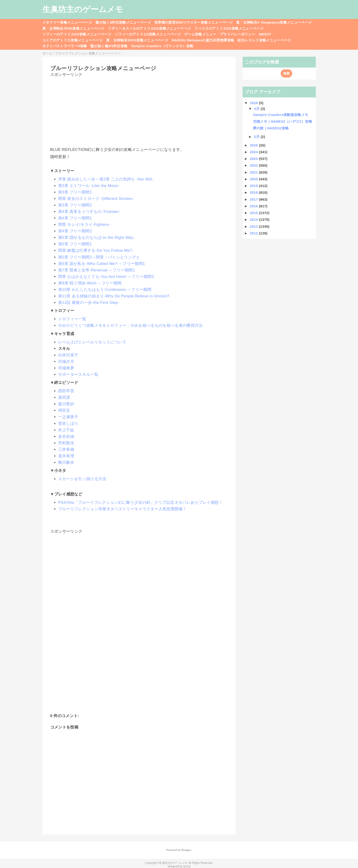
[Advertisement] (139, 110)
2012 (254, 233)
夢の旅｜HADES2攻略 (271, 128)
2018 (254, 192)
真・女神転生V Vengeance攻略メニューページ (274, 22)
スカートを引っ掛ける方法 (82, 479)
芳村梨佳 (66, 443)
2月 (257, 137)
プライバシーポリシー (237, 34)
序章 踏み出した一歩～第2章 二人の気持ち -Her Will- (106, 179)
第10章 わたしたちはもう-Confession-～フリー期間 (105, 290)
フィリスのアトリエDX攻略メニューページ (229, 28)
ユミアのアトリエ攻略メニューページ (73, 40)
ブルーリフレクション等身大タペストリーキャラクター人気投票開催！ (122, 509)
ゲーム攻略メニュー (200, 34)
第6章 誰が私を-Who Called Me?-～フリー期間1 (102, 264)
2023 (254, 159)
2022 (254, 165)
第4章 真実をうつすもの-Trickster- (89, 212)
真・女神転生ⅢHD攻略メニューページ (73, 28)
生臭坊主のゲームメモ (83, 9)
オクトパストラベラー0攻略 (65, 46)
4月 (257, 109)
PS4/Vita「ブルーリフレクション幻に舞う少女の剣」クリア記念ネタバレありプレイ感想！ (140, 502)
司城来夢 (66, 368)
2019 (254, 186)
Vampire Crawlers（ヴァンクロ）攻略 (162, 46)
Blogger (186, 850)
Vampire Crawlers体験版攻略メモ (281, 115)
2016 (254, 206)
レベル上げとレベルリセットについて (92, 342)
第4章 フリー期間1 (75, 218)
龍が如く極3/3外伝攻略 (109, 46)
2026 (254, 103)
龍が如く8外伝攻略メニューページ (123, 22)
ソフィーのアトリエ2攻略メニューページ (148, 34)
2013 (254, 226)
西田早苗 (66, 391)
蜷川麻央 (66, 462)
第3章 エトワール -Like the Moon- (89, 186)
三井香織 (66, 450)
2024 (254, 152)
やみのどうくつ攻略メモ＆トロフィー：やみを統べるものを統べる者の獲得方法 (130, 325)
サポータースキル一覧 (78, 375)
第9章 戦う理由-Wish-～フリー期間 (90, 283)
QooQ (187, 866)
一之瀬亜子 (68, 417)
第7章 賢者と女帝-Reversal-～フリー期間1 (97, 270)
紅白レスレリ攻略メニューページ (264, 40)
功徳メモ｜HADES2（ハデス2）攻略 (283, 121)
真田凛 (64, 397)
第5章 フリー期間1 (75, 244)
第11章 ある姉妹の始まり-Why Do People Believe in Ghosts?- (114, 296)
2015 (254, 213)
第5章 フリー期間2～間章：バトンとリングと (99, 257)
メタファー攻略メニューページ (67, 22)
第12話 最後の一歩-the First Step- (89, 303)
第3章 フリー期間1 (75, 192)
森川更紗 (66, 404)
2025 (254, 145)
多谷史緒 (66, 437)
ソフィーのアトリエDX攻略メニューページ (77, 34)
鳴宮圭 (64, 410)
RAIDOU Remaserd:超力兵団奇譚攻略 (203, 40)
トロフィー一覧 (72, 319)
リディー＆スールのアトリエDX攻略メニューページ (149, 28)
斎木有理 (66, 456)
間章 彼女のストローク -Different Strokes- (96, 199)
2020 (254, 179)
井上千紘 (66, 430)
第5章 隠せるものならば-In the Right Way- (97, 238)
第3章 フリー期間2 (75, 205)
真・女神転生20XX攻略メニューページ (137, 40)
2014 (254, 219)
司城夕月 (66, 362)
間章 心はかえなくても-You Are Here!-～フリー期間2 (106, 277)
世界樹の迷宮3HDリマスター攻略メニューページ (193, 22)
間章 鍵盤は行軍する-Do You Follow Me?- (96, 250)
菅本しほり (68, 424)
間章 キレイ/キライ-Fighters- (84, 225)
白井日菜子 (68, 355)
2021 (254, 172)
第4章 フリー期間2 (75, 231)
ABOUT (265, 34)
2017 (254, 199)
